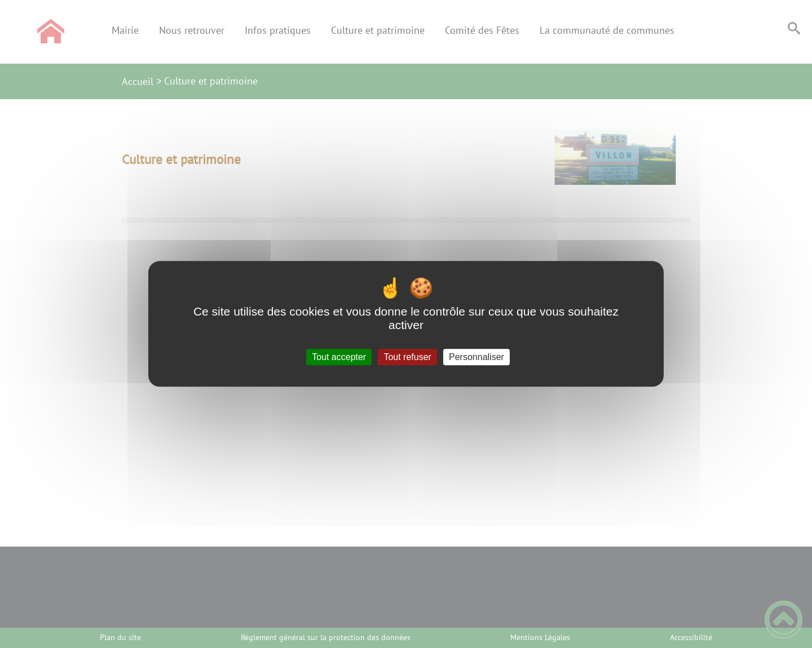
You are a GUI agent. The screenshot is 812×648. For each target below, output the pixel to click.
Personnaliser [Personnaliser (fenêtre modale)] (476, 357)
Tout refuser (407, 357)
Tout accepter (339, 357)
